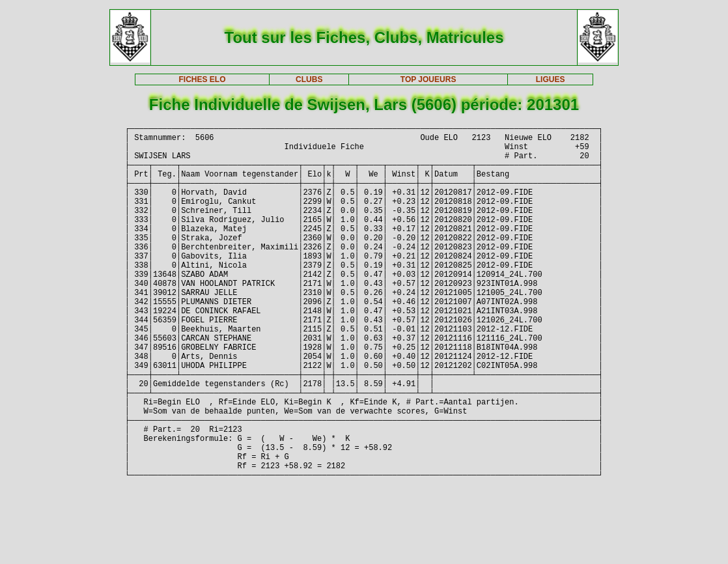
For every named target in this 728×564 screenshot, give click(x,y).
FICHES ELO (203, 79)
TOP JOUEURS (428, 79)
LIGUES (551, 79)
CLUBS (309, 79)
